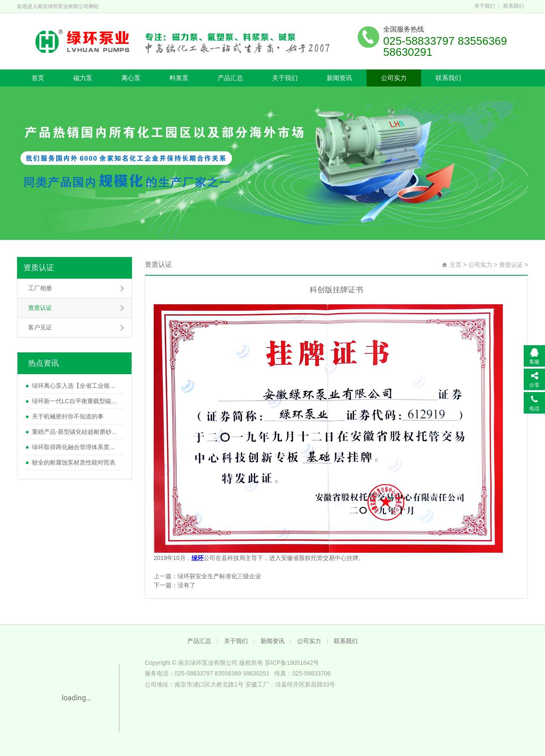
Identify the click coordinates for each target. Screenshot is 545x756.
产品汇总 (230, 78)
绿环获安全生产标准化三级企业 (219, 576)
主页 (456, 265)
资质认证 (39, 268)
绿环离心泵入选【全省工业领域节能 (75, 386)
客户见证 (40, 327)
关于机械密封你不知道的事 (68, 416)
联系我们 (513, 6)
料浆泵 (179, 78)
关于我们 (485, 6)
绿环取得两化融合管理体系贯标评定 (75, 447)
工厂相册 (40, 288)
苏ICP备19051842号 (292, 663)
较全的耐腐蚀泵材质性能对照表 (74, 462)
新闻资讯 (339, 78)
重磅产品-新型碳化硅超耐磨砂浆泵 (75, 432)
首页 (38, 78)
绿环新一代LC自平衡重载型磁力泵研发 (75, 401)
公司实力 (394, 78)
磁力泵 (83, 78)
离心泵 (131, 78)
